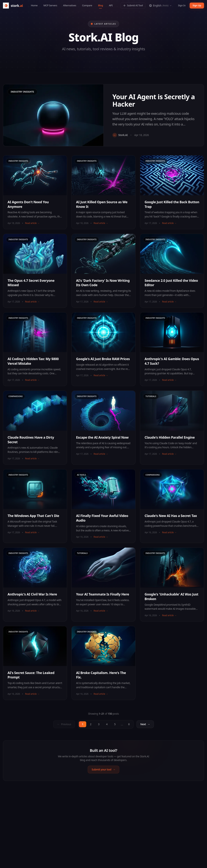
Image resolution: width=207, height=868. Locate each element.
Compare (87, 5)
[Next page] (145, 724)
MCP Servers (50, 5)
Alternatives (70, 5)
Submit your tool (103, 770)
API (111, 5)
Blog (101, 6)
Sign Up (197, 5)
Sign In (182, 5)
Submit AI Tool (133, 5)
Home (34, 5)
